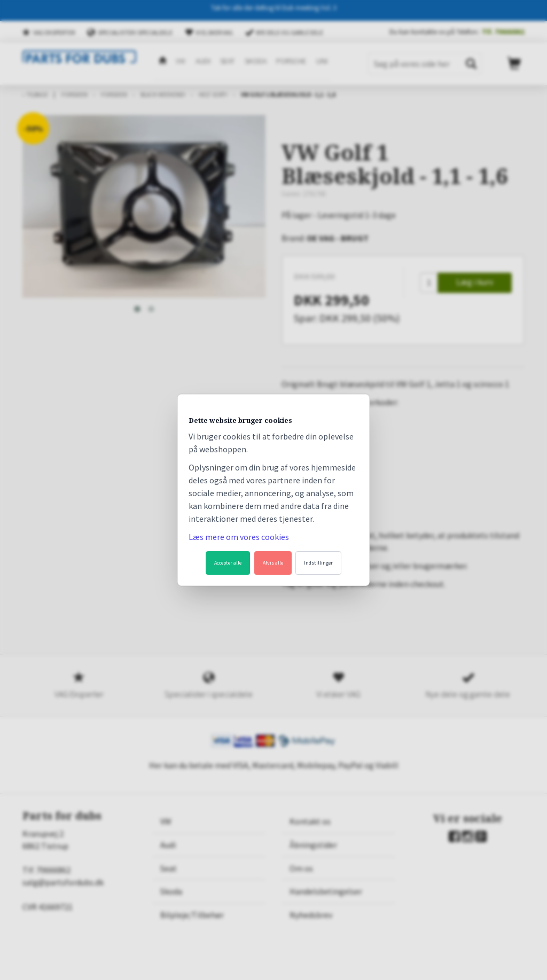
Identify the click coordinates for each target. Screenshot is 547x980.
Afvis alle (273, 563)
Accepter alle (228, 563)
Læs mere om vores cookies (239, 537)
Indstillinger (318, 563)
